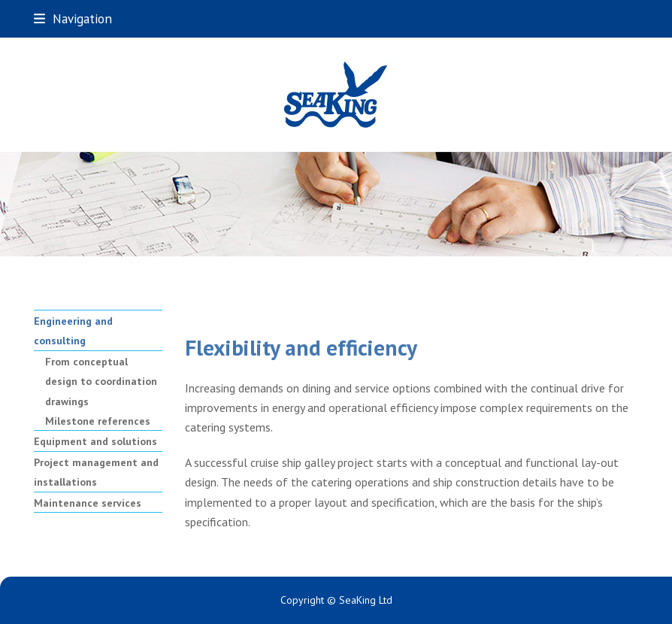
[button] (73, 18)
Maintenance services (88, 503)
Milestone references (98, 421)
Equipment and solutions (95, 441)
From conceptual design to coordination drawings (101, 382)
